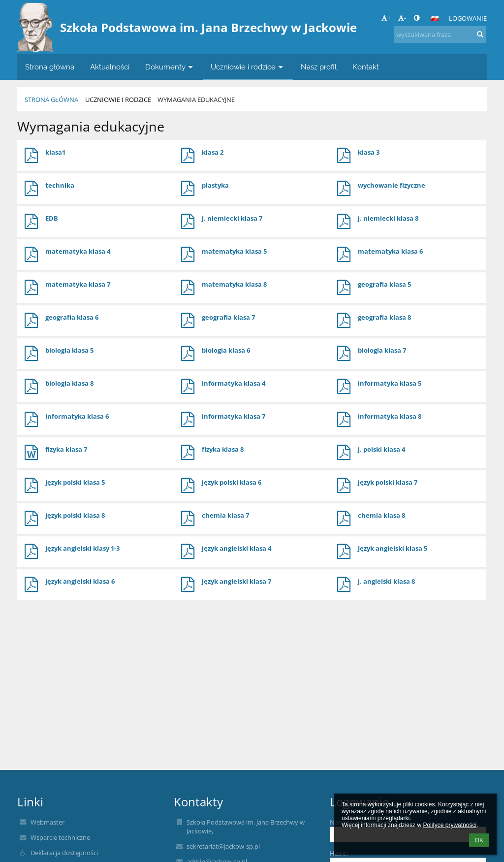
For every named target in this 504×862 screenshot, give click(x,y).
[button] (435, 18)
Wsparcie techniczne (60, 837)
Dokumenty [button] (170, 67)
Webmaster (47, 822)
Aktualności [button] (110, 67)
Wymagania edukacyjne (196, 99)
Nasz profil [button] (319, 67)
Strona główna (51, 99)
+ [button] (386, 18)
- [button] (402, 18)
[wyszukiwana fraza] (440, 34)
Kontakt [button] (366, 67)
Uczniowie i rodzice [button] (248, 67)
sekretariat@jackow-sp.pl (223, 846)
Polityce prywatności (450, 825)
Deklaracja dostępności (64, 853)
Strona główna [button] (50, 67)
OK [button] (479, 840)
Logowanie (468, 18)
